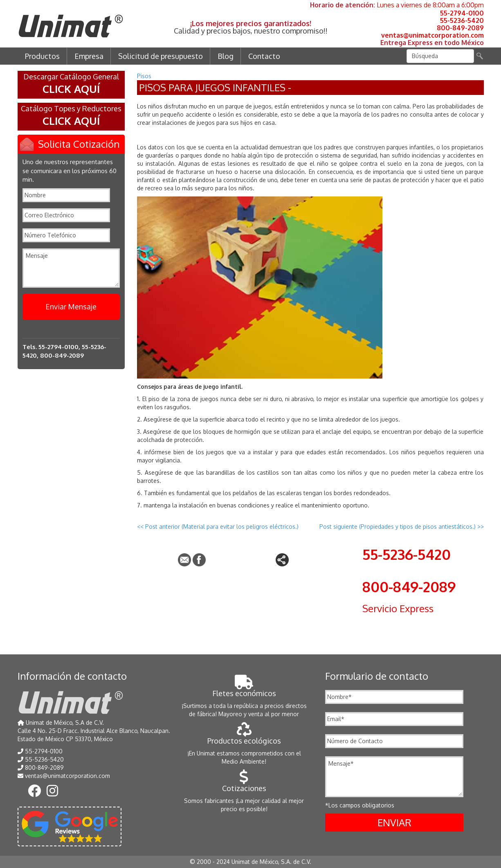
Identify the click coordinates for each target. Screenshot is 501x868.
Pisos (144, 76)
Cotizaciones (244, 784)
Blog (226, 56)
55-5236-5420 (462, 20)
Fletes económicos (244, 689)
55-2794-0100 (462, 13)
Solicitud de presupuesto (161, 56)
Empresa (89, 56)
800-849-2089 (460, 28)
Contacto (264, 56)
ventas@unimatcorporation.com (432, 35)
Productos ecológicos (244, 736)
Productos (42, 56)
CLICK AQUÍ (71, 89)
